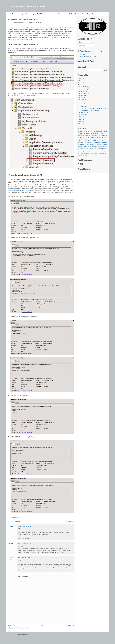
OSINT (93, 150)
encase (91, 152)
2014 (81, 85)
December (84, 87)
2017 (81, 78)
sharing (79, 150)
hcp (106, 143)
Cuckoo (89, 150)
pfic (78, 154)
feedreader (96, 152)
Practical (87, 143)
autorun (96, 146)
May (82, 102)
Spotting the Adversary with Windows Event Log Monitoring (35, 183)
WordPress (12, 635)
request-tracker (87, 154)
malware (81, 132)
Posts (81, 42)
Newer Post (11, 625)
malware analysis (84, 134)
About (14, 14)
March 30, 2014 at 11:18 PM (25, 544)
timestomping (84, 146)
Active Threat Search (73, 14)
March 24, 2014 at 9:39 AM (25, 526)
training (83, 150)
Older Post (71, 625)
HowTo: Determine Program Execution (19, 191)
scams (106, 148)
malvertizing (93, 145)
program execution (15, 517)
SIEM (91, 143)
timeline (95, 132)
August (83, 95)
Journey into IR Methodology (26, 14)
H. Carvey (11, 526)
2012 (81, 119)
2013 (81, 117)
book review (94, 139)
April (82, 104)
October (83, 91)
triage (101, 134)
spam (100, 154)
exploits (89, 132)
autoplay (97, 150)
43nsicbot (11, 544)
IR (107, 135)
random (81, 154)
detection (85, 141)
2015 (81, 83)
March (83, 106)
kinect (99, 152)
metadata (100, 145)
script (92, 134)
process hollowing (84, 148)
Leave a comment (15, 522)
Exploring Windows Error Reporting (58, 36)
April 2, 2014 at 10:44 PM (24, 558)
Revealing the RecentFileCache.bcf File (47, 34)
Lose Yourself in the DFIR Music (90, 110)
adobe (98, 141)
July (82, 98)
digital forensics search (99, 143)
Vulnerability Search (59, 14)
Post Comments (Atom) (23, 628)
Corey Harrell (11, 558)
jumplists (105, 146)
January (83, 115)
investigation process (83, 145)
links (106, 134)
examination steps (84, 137)
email (88, 152)
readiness (91, 148)
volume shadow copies (97, 135)
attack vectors (103, 132)
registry (100, 139)
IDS (83, 143)
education (100, 146)
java (92, 137)
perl (78, 148)
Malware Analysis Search (89, 14)
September (84, 93)
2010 (81, 123)
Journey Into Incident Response (27, 6)
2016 (81, 80)
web (84, 156)
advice (80, 135)
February (84, 113)
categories (101, 150)
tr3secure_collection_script (88, 57)
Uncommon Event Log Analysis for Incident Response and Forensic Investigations (46, 181)
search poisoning (94, 154)
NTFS (94, 141)
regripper (86, 135)
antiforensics (97, 148)
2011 (81, 121)
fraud (101, 141)
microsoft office (104, 152)
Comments (70, 522)
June (82, 100)
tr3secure (90, 141)
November (84, 89)
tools (97, 134)
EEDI (89, 146)
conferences (84, 152)
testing (103, 154)
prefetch (86, 139)
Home (9, 14)
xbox (86, 156)
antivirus (102, 148)
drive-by (80, 139)
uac (87, 150)
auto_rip (82, 54)
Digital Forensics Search (44, 14)
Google (92, 146)
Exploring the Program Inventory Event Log (23, 19)
